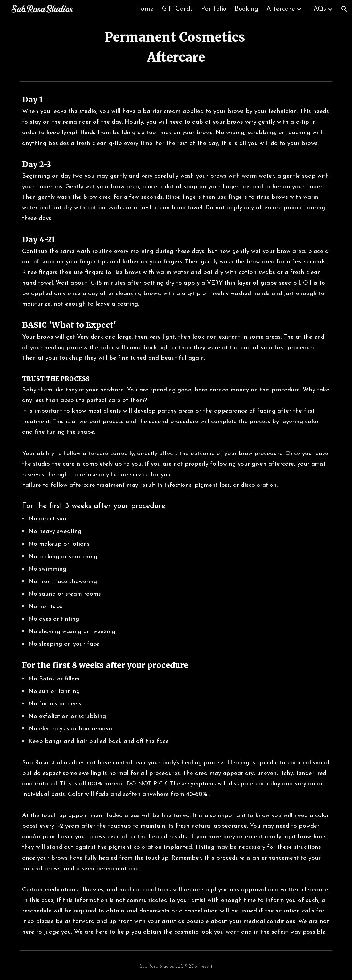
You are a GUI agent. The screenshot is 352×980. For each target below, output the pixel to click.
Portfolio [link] (214, 9)
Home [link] (145, 9)
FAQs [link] (318, 9)
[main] (176, 48)
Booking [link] (246, 9)
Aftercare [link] (281, 9)
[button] (344, 9)
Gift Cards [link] (177, 9)
